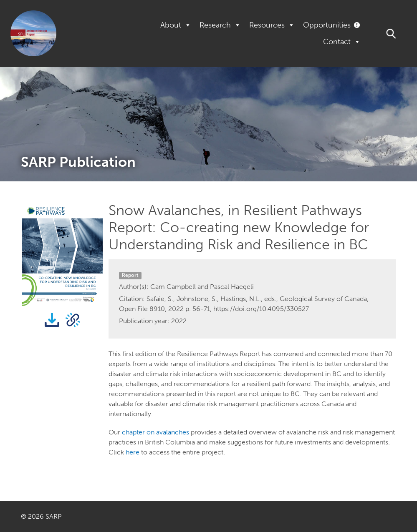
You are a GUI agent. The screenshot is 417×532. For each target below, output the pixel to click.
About (176, 25)
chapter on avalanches (155, 432)
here (133, 452)
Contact (342, 42)
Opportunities (327, 25)
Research (220, 25)
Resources (272, 25)
